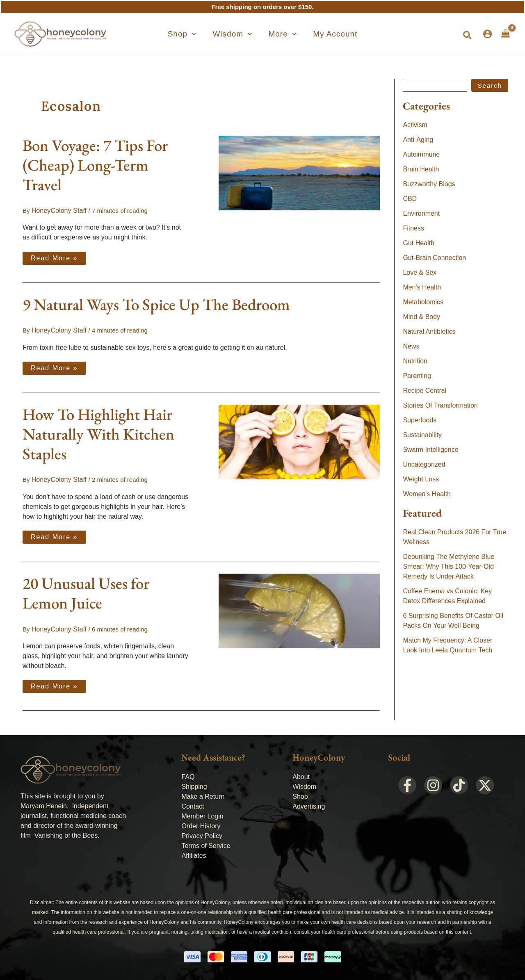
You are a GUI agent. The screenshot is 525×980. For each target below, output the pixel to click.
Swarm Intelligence (430, 450)
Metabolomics (423, 302)
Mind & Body (421, 317)
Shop (300, 794)
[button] (468, 36)
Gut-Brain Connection (434, 258)
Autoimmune (421, 154)
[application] (207, 34)
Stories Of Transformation (440, 405)
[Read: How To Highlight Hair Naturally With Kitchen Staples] (299, 440)
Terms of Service (206, 843)
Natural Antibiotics (429, 332)
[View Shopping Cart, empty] (506, 34)
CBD (410, 199)
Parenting (417, 376)
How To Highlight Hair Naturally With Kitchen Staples (98, 433)
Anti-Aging (418, 140)
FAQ (188, 774)
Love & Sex (420, 272)
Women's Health (427, 494)
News (411, 346)
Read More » (54, 256)
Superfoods (420, 420)
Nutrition (415, 361)
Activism (415, 125)
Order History (201, 823)
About (301, 774)
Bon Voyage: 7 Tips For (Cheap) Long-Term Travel (95, 165)
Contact (193, 803)
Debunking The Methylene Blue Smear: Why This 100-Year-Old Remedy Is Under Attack (449, 566)
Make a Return (203, 794)
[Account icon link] (487, 34)
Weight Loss (421, 479)
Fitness (413, 228)
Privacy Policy (202, 833)
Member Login (202, 813)
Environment (421, 213)
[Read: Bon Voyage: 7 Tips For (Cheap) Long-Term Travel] (299, 172)
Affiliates (194, 853)
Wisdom (304, 784)
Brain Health (421, 169)
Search (490, 85)
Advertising (309, 803)
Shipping (194, 784)
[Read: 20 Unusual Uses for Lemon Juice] (299, 608)
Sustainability (422, 435)
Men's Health (422, 287)
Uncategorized (424, 464)
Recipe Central (425, 391)
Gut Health (418, 243)
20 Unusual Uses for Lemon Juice (86, 591)
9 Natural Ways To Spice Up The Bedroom (156, 304)
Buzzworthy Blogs (429, 184)
